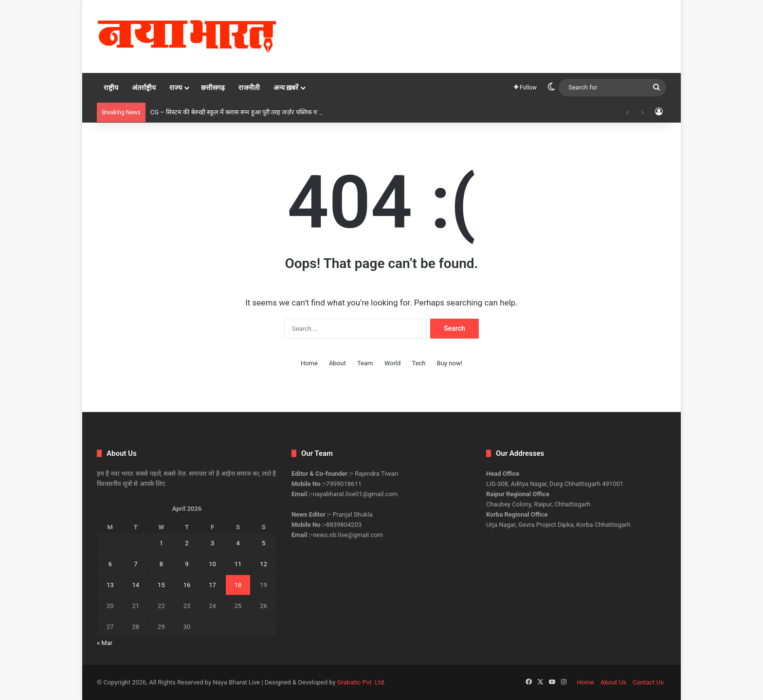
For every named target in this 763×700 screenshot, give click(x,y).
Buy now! (450, 363)
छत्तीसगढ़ (213, 88)
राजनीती (249, 88)
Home (309, 363)
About (337, 363)
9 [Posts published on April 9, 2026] (187, 564)
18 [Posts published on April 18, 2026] (238, 585)
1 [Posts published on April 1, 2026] (161, 543)
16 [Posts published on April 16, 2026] (187, 585)
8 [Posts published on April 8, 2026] (161, 564)
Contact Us (648, 682)
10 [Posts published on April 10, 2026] (212, 564)
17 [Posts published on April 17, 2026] (212, 585)
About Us (613, 682)
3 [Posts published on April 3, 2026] (212, 543)
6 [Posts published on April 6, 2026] (110, 564)
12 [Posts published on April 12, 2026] (263, 564)
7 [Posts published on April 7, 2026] (136, 564)
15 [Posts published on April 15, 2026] (161, 585)
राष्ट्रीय (111, 88)
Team (365, 363)
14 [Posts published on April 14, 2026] (136, 585)
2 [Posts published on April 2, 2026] (187, 543)
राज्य (176, 88)
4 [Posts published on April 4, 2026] (238, 543)
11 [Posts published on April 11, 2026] (238, 564)
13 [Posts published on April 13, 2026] (110, 585)
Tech (419, 363)
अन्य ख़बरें (286, 88)
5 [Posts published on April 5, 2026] (263, 543)
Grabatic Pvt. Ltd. (361, 682)
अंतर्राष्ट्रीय (144, 88)
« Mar (105, 643)
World (393, 363)
